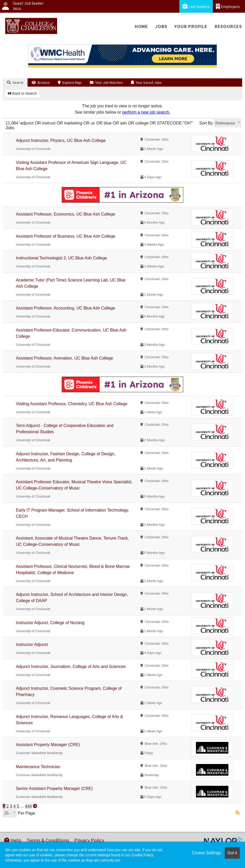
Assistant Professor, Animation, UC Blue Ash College (64, 358)
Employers (228, 6)
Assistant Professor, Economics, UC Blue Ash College (65, 214)
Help (13, 840)
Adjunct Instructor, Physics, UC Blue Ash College (61, 140)
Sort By (206, 123)
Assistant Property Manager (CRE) (48, 745)
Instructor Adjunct (32, 645)
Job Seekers (196, 6)
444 (28, 806)
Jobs (161, 26)
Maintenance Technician (38, 767)
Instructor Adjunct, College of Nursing (50, 623)
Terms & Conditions (48, 840)
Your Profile (191, 26)
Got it (232, 853)
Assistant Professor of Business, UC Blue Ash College (66, 236)
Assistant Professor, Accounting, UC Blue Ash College (65, 308)
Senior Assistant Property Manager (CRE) (54, 788)
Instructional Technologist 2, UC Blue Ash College (61, 258)
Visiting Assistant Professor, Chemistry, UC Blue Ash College (72, 404)
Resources (228, 26)
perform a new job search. (146, 112)
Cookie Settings (206, 853)
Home (141, 26)
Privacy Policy (89, 840)
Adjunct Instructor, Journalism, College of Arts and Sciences (71, 667)
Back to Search (22, 93)
